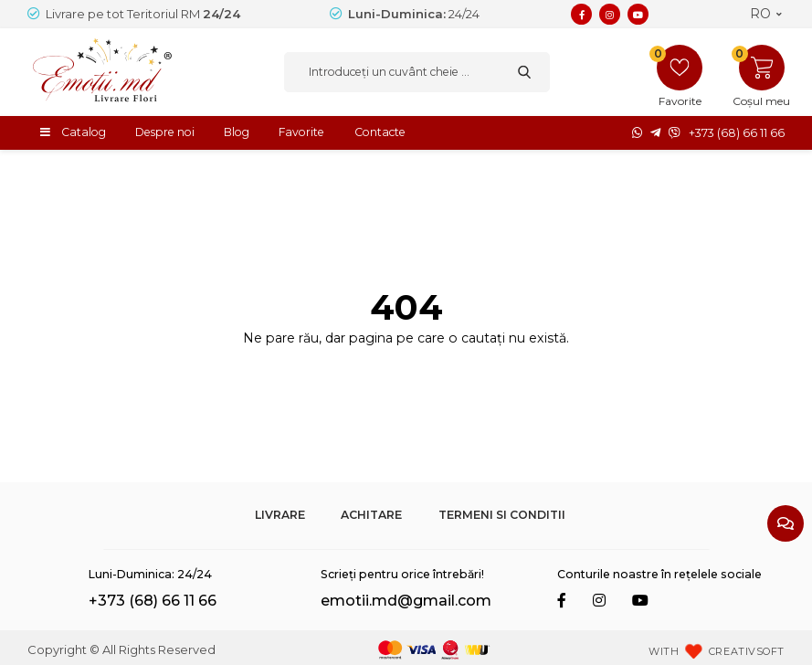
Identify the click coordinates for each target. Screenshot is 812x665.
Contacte (380, 132)
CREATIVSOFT (747, 651)
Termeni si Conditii (502, 515)
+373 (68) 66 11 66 (737, 133)
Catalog (84, 132)
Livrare (280, 515)
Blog (237, 132)
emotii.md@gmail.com (406, 601)
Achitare (371, 515)
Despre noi (165, 132)
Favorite (301, 132)
